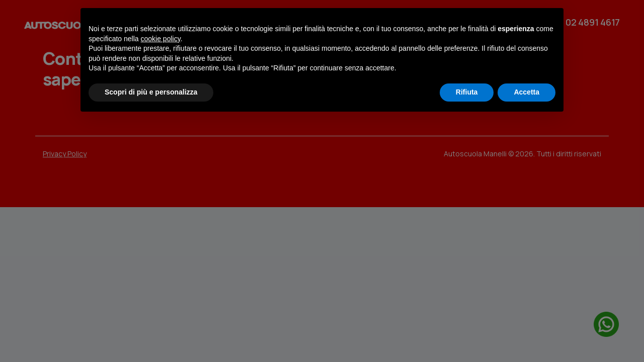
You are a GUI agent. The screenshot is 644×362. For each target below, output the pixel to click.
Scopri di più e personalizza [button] (151, 92)
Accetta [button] (527, 92)
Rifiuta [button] (467, 92)
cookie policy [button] (161, 39)
